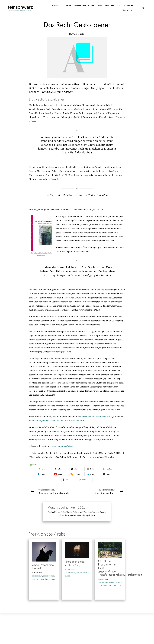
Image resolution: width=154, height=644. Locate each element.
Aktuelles (56, 6)
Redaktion (128, 11)
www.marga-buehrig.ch (63, 447)
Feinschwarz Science (84, 6)
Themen (67, 6)
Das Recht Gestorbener (77, 25)
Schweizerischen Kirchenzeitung (95, 417)
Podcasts (129, 6)
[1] (66, 100)
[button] (45, 469)
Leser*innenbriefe (105, 6)
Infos (119, 6)
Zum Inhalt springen (10, 3)
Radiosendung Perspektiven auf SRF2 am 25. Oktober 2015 (56, 421)
